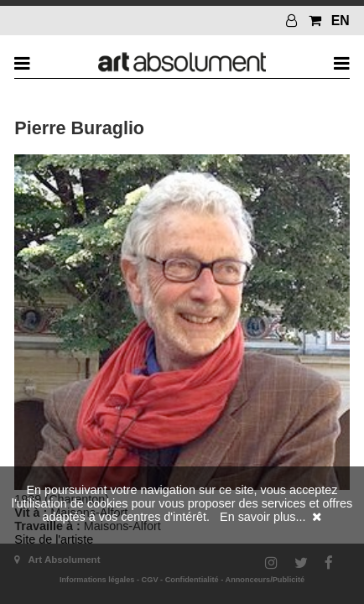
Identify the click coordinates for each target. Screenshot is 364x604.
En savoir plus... (263, 517)
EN (341, 21)
